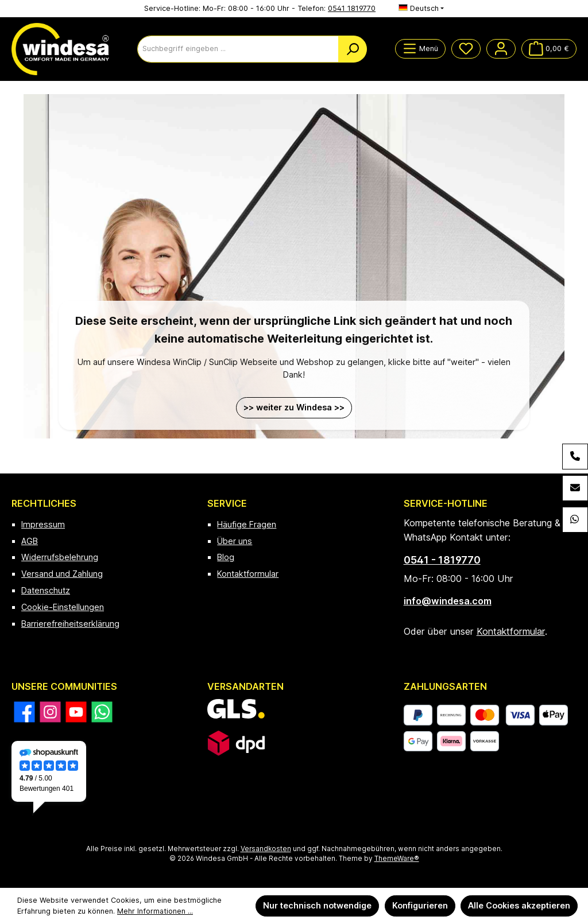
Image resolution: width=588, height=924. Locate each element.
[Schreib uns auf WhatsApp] (102, 712)
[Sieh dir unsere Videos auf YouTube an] (76, 712)
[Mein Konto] (501, 49)
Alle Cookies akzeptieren (519, 905)
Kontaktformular (248, 574)
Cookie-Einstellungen (63, 607)
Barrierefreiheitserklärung (70, 624)
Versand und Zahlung (62, 574)
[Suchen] (353, 49)
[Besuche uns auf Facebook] (24, 712)
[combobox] (238, 49)
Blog (226, 557)
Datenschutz (46, 590)
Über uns (235, 541)
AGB (30, 541)
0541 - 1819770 (442, 560)
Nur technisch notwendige (317, 905)
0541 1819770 (352, 8)
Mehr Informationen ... (155, 911)
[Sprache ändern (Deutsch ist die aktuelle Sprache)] (421, 9)
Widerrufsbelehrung (60, 557)
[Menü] (420, 49)
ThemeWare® (397, 859)
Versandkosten (266, 849)
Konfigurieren (420, 905)
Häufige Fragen (247, 524)
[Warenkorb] (549, 49)
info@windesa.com (448, 601)
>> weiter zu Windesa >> (294, 407)
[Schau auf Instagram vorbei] (50, 712)
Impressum (43, 524)
